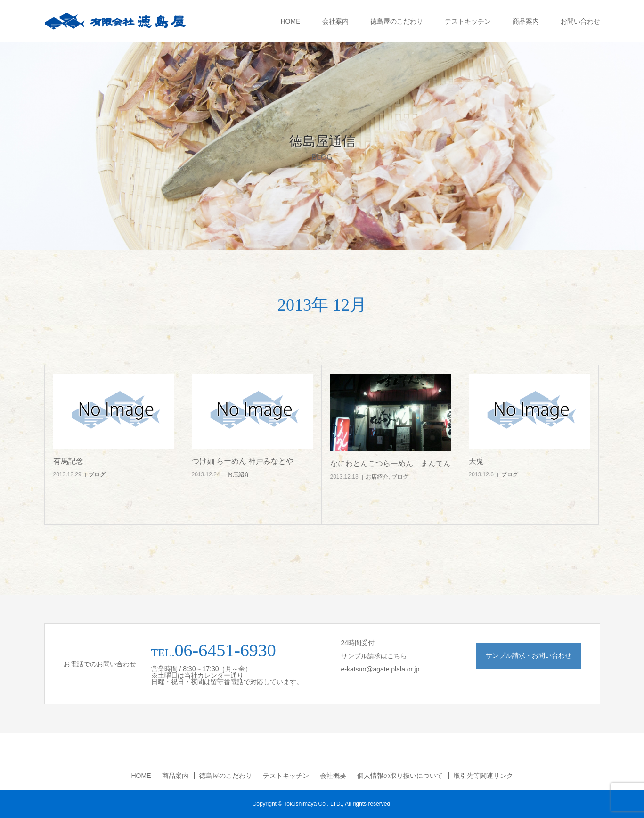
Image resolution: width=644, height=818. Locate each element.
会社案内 (335, 21)
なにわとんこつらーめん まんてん (391, 463)
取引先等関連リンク (483, 776)
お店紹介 (238, 474)
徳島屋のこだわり (397, 21)
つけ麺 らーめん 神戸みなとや (243, 461)
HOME (291, 21)
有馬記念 (68, 461)
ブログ (97, 474)
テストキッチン (468, 21)
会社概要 (333, 776)
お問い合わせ (580, 21)
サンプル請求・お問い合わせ (529, 655)
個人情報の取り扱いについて (400, 776)
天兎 (476, 461)
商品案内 (526, 21)
